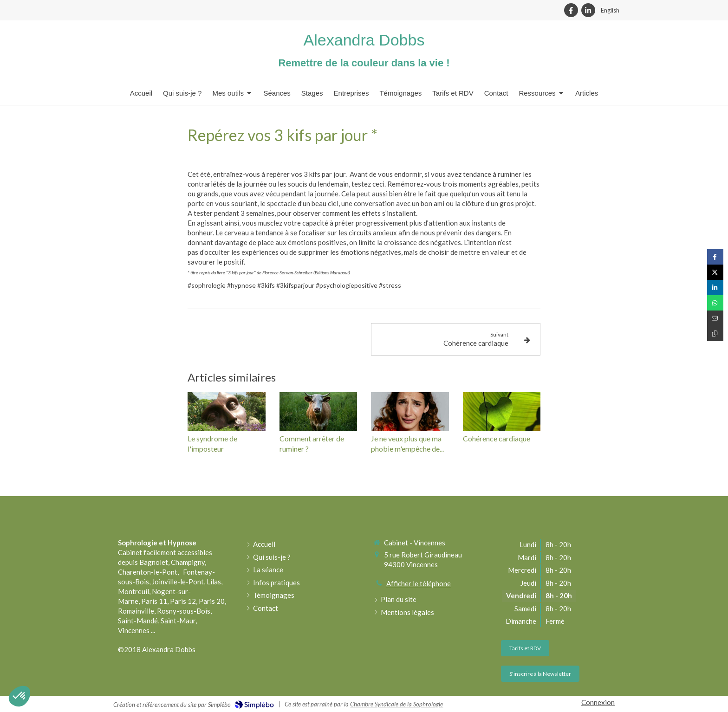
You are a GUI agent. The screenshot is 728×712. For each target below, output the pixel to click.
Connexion (598, 702)
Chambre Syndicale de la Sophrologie (396, 704)
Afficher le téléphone (419, 583)
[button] (19, 696)
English (610, 10)
